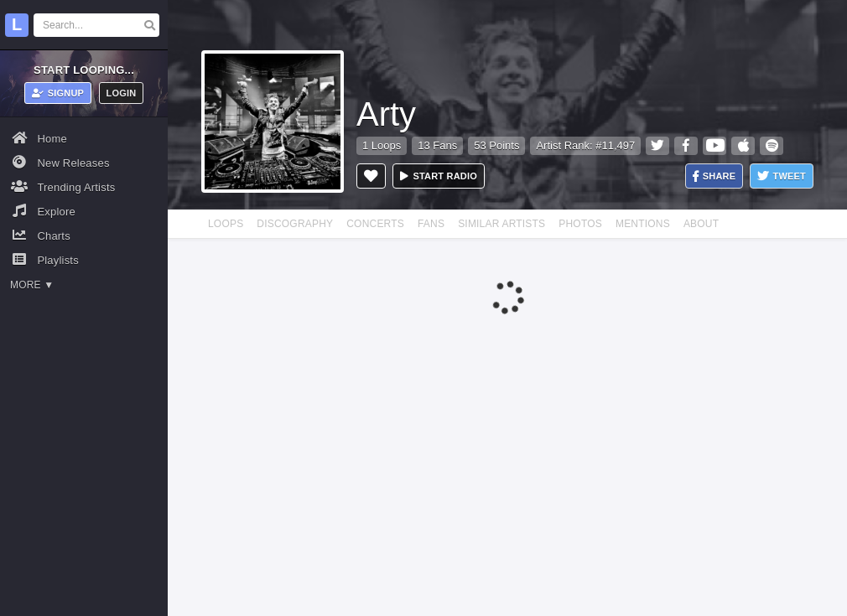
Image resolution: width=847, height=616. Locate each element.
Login (122, 93)
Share (714, 176)
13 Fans (437, 145)
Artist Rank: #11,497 (585, 145)
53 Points (496, 145)
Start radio (439, 176)
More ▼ (32, 285)
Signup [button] (58, 93)
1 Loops (382, 145)
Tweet (782, 176)
